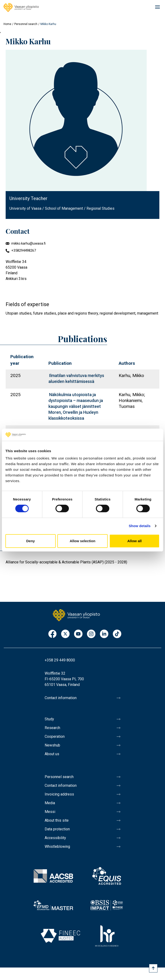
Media (50, 803)
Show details (140, 526)
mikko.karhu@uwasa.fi (28, 243)
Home (7, 24)
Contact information (61, 698)
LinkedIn (104, 634)
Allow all (135, 541)
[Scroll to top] (153, 968)
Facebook (52, 634)
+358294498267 (24, 250)
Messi (50, 812)
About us (52, 754)
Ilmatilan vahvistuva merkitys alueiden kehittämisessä (76, 378)
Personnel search (26, 24)
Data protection (57, 829)
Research (52, 728)
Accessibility (55, 838)
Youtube (78, 634)
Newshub (52, 745)
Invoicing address (59, 794)
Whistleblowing (57, 847)
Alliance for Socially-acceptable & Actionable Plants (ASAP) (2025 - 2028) (66, 562)
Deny (30, 541)
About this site (57, 820)
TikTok (117, 634)
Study (49, 719)
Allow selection (82, 541)
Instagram (91, 634)
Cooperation (55, 736)
